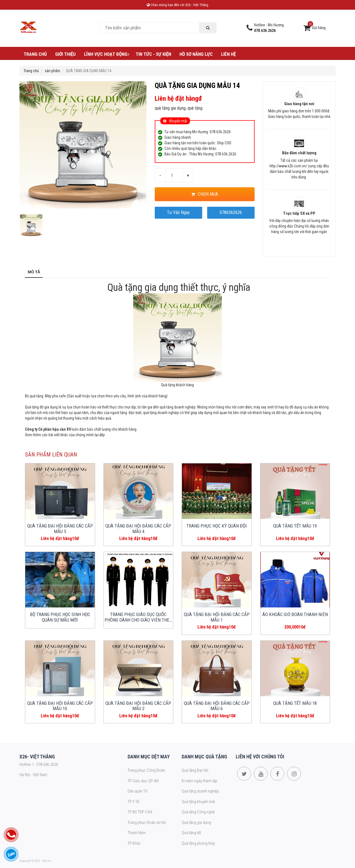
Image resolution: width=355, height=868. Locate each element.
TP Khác (134, 843)
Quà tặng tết (191, 833)
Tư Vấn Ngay (178, 212)
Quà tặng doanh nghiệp (200, 791)
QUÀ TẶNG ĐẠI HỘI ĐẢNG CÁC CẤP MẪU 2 (138, 706)
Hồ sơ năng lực (196, 54)
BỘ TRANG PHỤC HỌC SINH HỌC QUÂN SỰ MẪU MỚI (60, 617)
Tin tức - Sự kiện (153, 54)
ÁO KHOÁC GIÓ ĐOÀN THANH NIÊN (295, 614)
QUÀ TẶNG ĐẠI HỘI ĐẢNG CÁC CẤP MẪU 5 (60, 529)
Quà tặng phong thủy (198, 843)
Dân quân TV (138, 791)
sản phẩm (52, 71)
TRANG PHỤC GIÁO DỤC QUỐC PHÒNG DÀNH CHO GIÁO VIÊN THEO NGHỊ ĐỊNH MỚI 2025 (138, 620)
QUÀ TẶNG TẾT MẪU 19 (295, 526)
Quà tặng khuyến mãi (198, 802)
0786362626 (231, 212)
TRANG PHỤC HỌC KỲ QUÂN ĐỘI (217, 526)
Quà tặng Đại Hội (195, 770)
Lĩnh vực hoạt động (107, 54)
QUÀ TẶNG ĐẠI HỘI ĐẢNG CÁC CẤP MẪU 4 (138, 529)
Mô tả (34, 272)
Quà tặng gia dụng (196, 822)
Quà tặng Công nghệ (198, 812)
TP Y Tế (133, 802)
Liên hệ (228, 54)
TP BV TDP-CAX (140, 812)
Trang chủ (35, 54)
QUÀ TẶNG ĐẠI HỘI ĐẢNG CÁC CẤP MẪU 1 (217, 617)
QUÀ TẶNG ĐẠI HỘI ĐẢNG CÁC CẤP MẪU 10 (60, 706)
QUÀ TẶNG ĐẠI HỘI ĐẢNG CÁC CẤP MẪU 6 (217, 706)
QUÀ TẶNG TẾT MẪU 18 (295, 703)
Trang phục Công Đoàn (146, 770)
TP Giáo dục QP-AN (143, 781)
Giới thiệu (65, 54)
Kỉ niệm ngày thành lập (200, 781)
